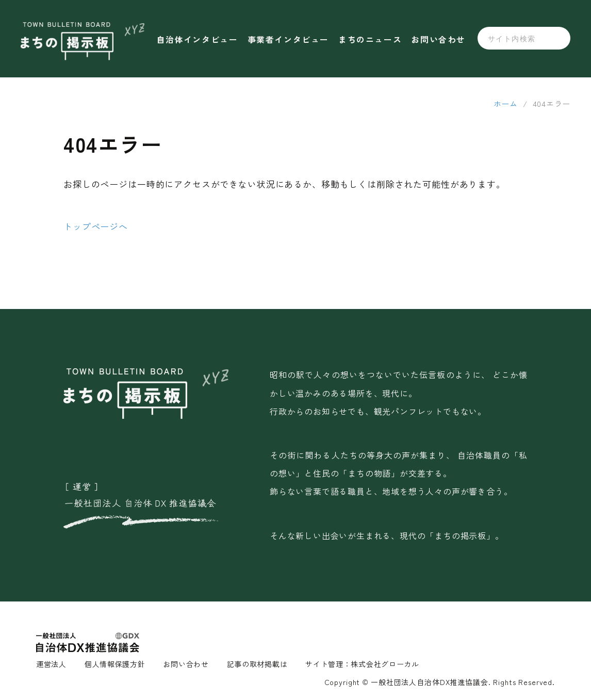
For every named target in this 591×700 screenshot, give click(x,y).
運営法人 (51, 664)
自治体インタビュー (197, 39)
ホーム (506, 103)
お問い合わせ (438, 39)
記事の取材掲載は (257, 664)
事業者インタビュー (288, 39)
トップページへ (96, 226)
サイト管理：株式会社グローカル (362, 664)
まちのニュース (370, 39)
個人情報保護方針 (115, 664)
